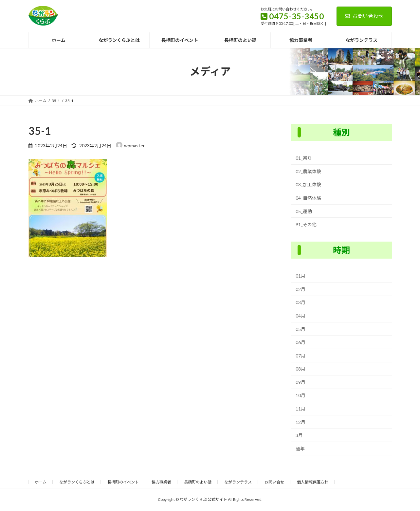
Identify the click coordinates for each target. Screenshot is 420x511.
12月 (301, 422)
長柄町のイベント (123, 482)
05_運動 (304, 211)
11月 (301, 409)
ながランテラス (238, 482)
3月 (299, 435)
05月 (301, 329)
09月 (301, 382)
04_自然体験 (308, 198)
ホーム (41, 482)
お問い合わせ (364, 16)
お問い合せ (274, 482)
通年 (300, 449)
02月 (301, 289)
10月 (301, 395)
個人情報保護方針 (313, 482)
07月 (301, 355)
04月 (301, 316)
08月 (301, 369)
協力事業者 (161, 482)
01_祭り (304, 158)
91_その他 (306, 224)
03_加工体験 (308, 184)
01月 (301, 276)
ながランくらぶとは (77, 482)
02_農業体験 (308, 171)
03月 (301, 302)
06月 (301, 342)
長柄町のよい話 (198, 482)
